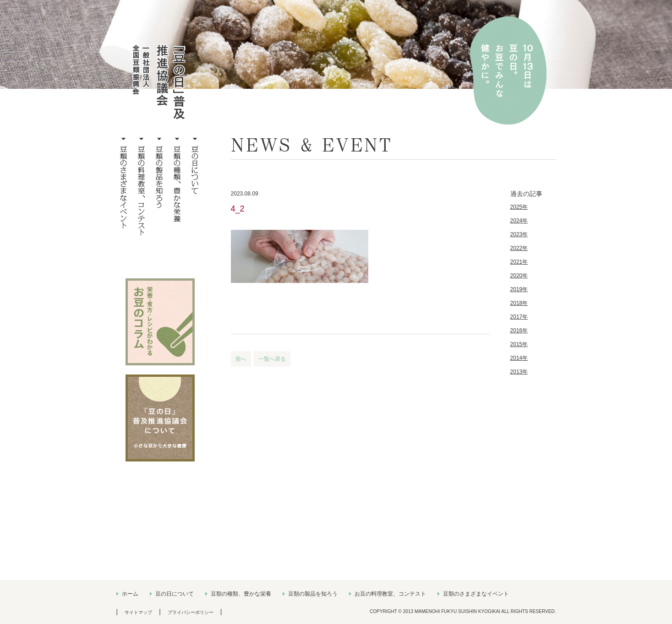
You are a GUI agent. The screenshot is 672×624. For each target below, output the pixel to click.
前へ (241, 359)
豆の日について (175, 594)
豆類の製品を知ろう (313, 594)
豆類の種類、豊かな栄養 (241, 594)
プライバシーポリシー (191, 612)
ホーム (130, 594)
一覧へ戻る (272, 359)
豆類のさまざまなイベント (476, 594)
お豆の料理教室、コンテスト (390, 594)
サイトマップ (138, 612)
